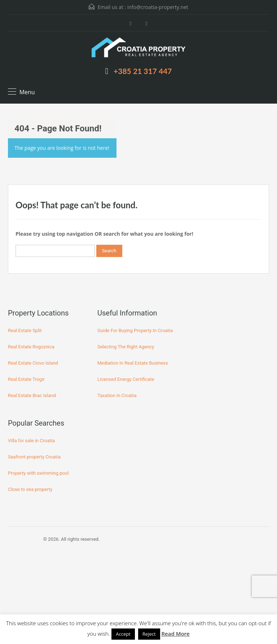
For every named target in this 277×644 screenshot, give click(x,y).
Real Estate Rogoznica (31, 347)
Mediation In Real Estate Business (133, 363)
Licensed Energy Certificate (126, 379)
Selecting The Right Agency (126, 347)
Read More (175, 634)
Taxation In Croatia (117, 395)
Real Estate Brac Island (32, 395)
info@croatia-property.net (158, 7)
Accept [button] (123, 634)
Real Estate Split (25, 330)
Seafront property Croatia (34, 457)
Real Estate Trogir (26, 379)
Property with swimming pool (38, 473)
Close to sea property (30, 489)
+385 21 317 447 (143, 71)
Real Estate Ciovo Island (33, 363)
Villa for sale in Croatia (31, 441)
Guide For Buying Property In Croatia (135, 330)
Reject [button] (149, 634)
